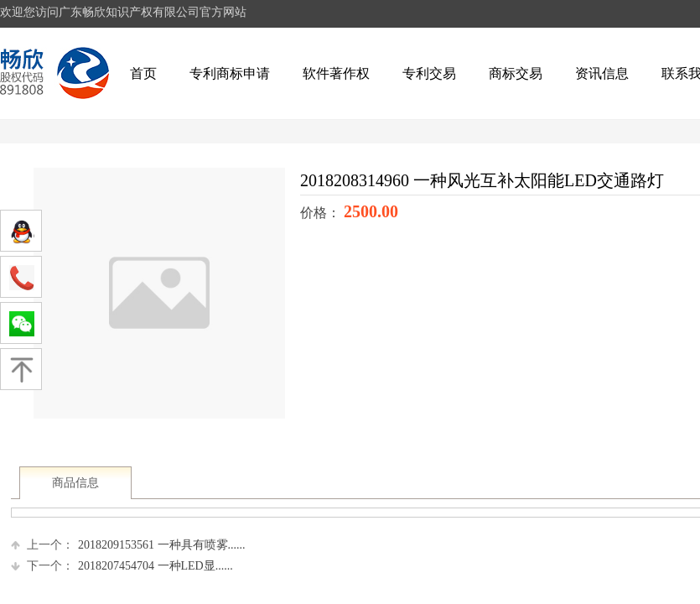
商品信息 (75, 483)
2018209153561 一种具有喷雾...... (128, 545)
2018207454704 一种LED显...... (122, 566)
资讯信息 (602, 73)
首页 (143, 73)
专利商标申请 (230, 73)
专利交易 (429, 73)
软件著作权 (336, 73)
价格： (322, 213)
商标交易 (516, 73)
